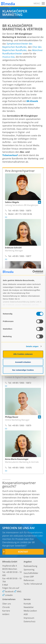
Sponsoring (29, 570)
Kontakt (23, 552)
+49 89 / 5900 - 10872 (22, 383)
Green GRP (29, 577)
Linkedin (8, 595)
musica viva (8, 57)
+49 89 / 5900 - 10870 (22, 211)
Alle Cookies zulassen (23, 354)
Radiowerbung (30, 566)
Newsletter (29, 607)
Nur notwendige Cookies (23, 370)
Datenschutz (30, 621)
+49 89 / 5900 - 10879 (22, 425)
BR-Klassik (32, 101)
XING (18, 592)
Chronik (6, 607)
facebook (8, 592)
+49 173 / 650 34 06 (23, 214)
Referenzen (29, 580)
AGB (26, 614)
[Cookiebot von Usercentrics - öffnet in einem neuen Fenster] (33, 272)
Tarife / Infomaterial (33, 584)
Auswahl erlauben (23, 362)
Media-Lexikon (30, 611)
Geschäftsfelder (31, 573)
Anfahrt (6, 614)
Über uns (7, 604)
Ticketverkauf (10, 155)
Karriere (6, 611)
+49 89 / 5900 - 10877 (22, 256)
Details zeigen (32, 346)
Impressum (29, 618)
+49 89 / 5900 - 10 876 (22, 468)
